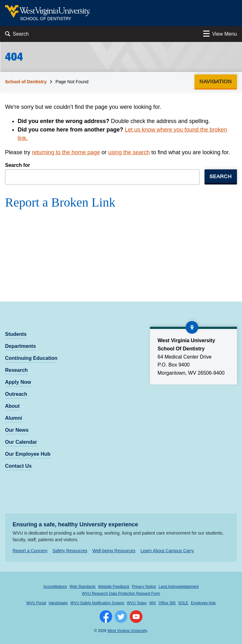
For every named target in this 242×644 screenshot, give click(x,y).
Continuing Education (31, 358)
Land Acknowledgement (179, 587)
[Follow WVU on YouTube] (136, 617)
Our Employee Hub (28, 454)
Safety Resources (70, 551)
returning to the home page (66, 152)
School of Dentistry (26, 82)
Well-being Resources (114, 551)
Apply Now (18, 382)
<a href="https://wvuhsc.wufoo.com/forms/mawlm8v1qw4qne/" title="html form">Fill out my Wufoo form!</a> (121, 244)
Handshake (58, 603)
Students (16, 334)
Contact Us (18, 466)
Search (221, 176)
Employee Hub (203, 603)
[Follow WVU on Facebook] (106, 617)
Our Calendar (21, 442)
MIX (153, 603)
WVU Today (137, 603)
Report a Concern (30, 551)
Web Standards (83, 587)
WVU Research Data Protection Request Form (121, 594)
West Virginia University (127, 631)
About (12, 406)
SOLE (183, 603)
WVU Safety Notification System (97, 603)
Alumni (14, 418)
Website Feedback (114, 587)
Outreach (16, 394)
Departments (20, 346)
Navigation (218, 81)
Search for (17, 165)
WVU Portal (36, 603)
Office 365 (167, 603)
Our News (17, 430)
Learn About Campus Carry (167, 551)
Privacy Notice (144, 587)
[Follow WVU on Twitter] (121, 617)
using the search (129, 152)
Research (16, 370)
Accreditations (55, 587)
